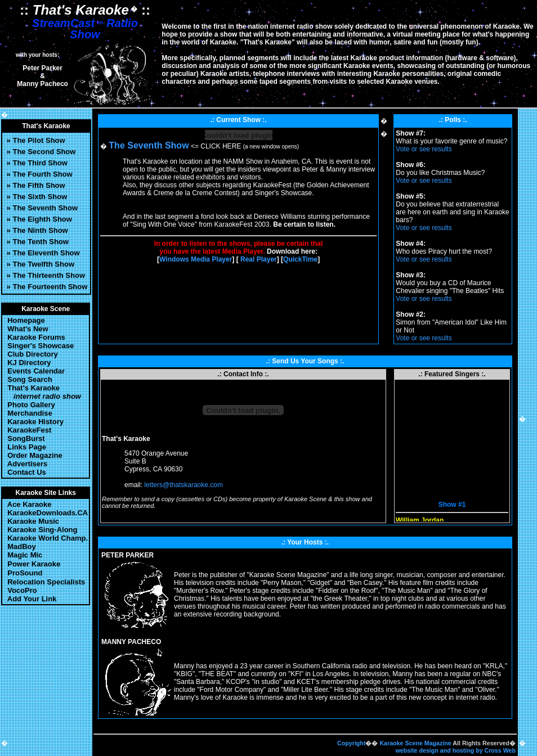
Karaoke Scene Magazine (415, 743)
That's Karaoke (42, 392)
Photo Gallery (29, 405)
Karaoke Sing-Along (40, 530)
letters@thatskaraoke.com (184, 485)
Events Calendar (34, 371)
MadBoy (20, 546)
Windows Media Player (196, 259)
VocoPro (20, 590)
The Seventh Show (45, 208)
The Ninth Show (40, 230)
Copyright (351, 743)
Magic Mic (23, 555)
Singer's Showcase (39, 346)
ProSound (25, 573)
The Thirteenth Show (49, 275)
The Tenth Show (40, 242)
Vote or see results (424, 149)
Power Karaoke (34, 564)
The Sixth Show (40, 197)
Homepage (24, 320)
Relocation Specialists (46, 582)
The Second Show (44, 152)
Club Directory (32, 354)
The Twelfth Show (43, 264)
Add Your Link (30, 599)
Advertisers (25, 464)
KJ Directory (27, 363)
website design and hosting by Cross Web (455, 750)
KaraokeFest (29, 430)
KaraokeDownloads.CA (46, 513)
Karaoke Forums (34, 337)
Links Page (25, 447)
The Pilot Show (39, 140)
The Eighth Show (42, 219)
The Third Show (40, 163)
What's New (26, 329)
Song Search (28, 379)
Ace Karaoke (28, 504)
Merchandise (28, 413)
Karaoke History (33, 422)
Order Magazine (33, 455)
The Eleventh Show (46, 253)
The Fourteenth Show (50, 287)
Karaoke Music (31, 521)
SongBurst (25, 438)
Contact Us (25, 472)
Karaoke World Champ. (46, 538)
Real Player (259, 259)
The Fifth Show (39, 185)
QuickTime (300, 259)
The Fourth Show (42, 174)
